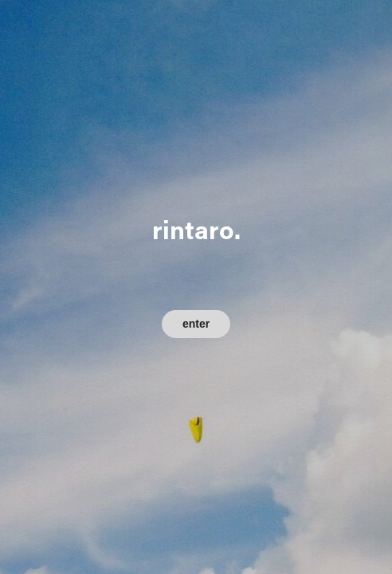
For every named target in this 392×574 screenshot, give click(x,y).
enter (196, 324)
